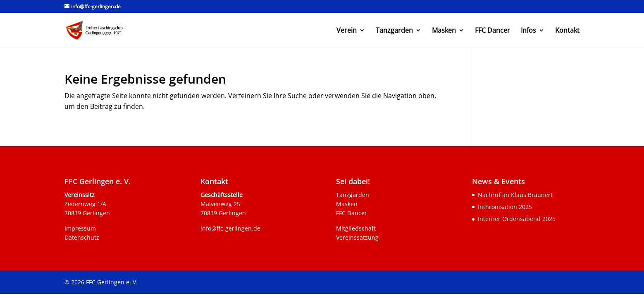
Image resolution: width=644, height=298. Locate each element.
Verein (347, 31)
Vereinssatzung (357, 237)
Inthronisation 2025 (505, 207)
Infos (528, 31)
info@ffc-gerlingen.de (230, 228)
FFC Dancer (493, 31)
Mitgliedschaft (356, 228)
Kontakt (567, 31)
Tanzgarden (394, 31)
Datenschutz (82, 237)
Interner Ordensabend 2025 (517, 219)
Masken (444, 31)
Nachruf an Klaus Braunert (515, 195)
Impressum (80, 228)
